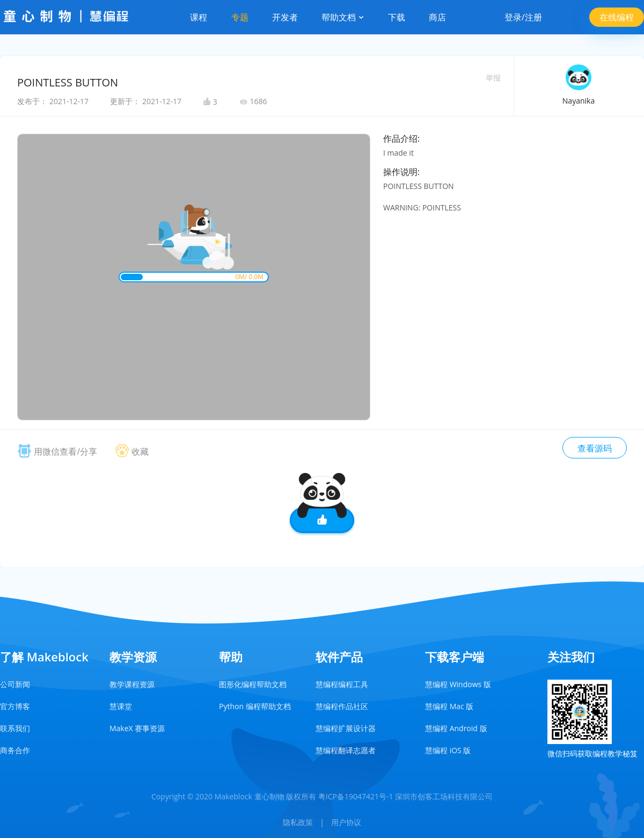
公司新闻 (15, 684)
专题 (240, 17)
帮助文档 (343, 17)
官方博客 (15, 706)
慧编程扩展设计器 (346, 728)
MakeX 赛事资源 (137, 728)
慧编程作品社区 (342, 706)
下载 (397, 17)
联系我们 (15, 728)
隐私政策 (298, 822)
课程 (199, 17)
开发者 (285, 17)
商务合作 (15, 750)
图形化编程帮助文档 (253, 684)
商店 (437, 17)
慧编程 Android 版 (456, 728)
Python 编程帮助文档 (255, 706)
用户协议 (346, 822)
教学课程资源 (132, 684)
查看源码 (595, 448)
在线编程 (617, 17)
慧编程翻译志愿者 (346, 750)
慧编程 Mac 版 (449, 706)
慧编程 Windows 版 (458, 684)
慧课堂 (121, 706)
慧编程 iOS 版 (448, 750)
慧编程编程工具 (342, 684)
